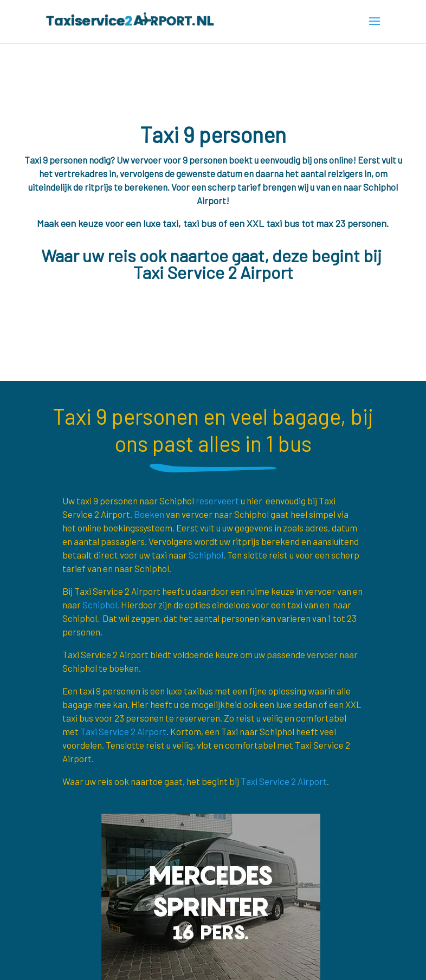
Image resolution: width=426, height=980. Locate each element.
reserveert (217, 501)
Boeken (149, 514)
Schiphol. (101, 605)
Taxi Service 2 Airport (123, 731)
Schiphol (206, 555)
